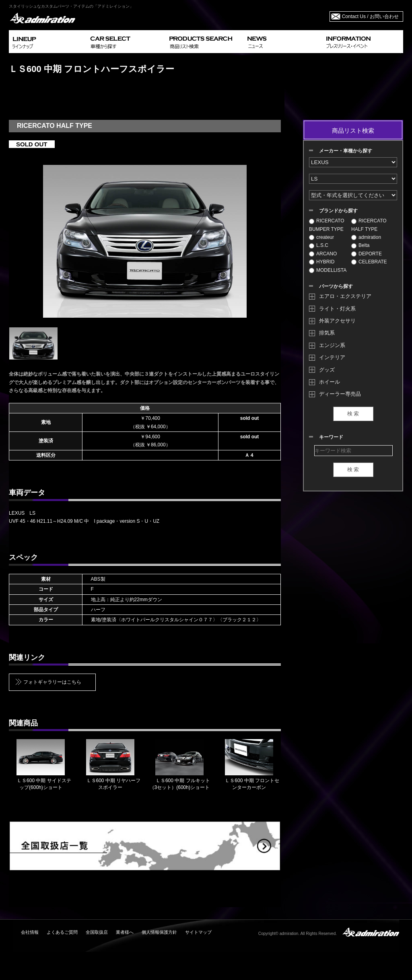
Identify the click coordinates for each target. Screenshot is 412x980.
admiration (366, 237)
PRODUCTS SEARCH (205, 42)
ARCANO (323, 254)
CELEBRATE (369, 262)
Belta (360, 245)
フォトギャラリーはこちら (52, 682)
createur (321, 237)
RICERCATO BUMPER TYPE (327, 225)
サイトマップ (198, 932)
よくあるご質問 (62, 932)
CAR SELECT (127, 42)
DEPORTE (367, 254)
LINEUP (48, 42)
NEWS (283, 42)
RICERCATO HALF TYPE (369, 225)
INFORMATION (363, 42)
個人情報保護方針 (159, 932)
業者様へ (125, 932)
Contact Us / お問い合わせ (370, 16)
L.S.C (319, 245)
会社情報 (30, 932)
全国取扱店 (97, 932)
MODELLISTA (328, 270)
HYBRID (322, 262)
